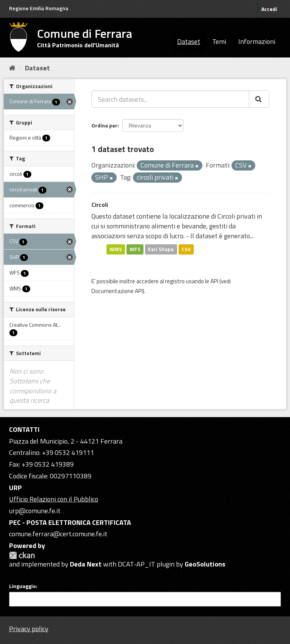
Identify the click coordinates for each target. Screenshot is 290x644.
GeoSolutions (205, 564)
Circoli (100, 205)
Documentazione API (117, 291)
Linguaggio (22, 586)
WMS (116, 249)
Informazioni (257, 41)
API (214, 281)
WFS (135, 249)
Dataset (189, 41)
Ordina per (104, 125)
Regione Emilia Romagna (39, 8)
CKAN (22, 555)
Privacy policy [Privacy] (29, 629)
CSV (186, 249)
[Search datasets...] (170, 99)
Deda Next (86, 564)
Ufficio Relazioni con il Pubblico (54, 499)
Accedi (269, 9)
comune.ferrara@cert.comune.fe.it (58, 534)
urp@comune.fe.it (35, 511)
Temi (219, 41)
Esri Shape (161, 249)
